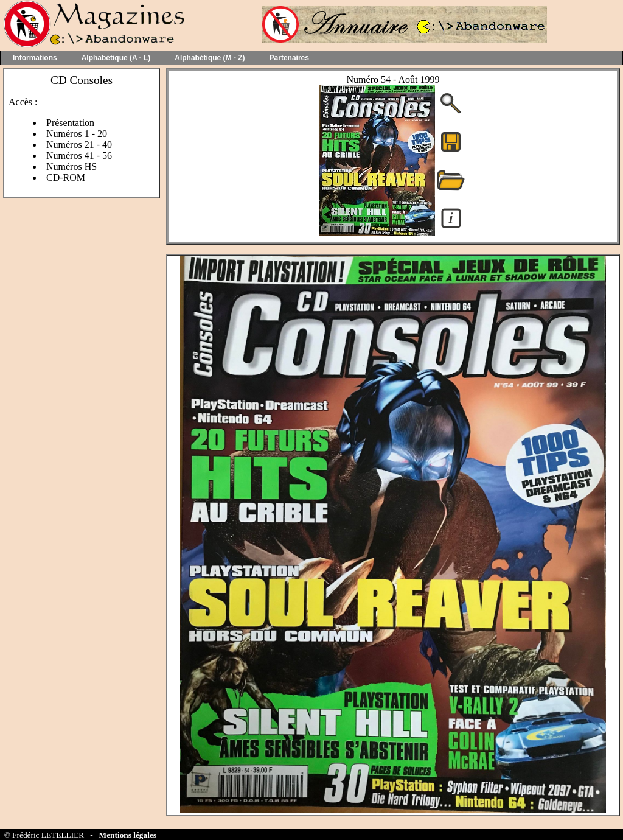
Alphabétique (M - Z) (210, 58)
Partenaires (289, 58)
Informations (35, 58)
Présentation (70, 123)
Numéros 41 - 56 (79, 156)
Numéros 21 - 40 (79, 145)
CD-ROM (66, 177)
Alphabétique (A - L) (116, 58)
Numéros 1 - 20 (77, 134)
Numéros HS (71, 166)
